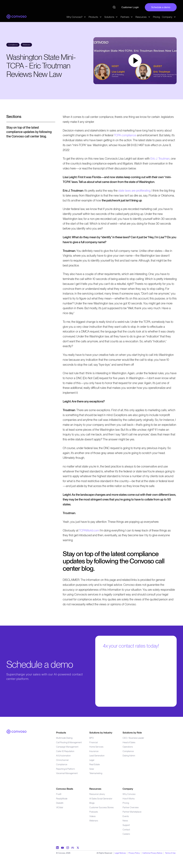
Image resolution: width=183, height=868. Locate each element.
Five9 (59, 794)
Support (126, 825)
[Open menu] (31, 118)
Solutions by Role (132, 733)
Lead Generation (97, 756)
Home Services (96, 747)
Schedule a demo (161, 7)
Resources (95, 789)
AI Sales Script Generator (101, 799)
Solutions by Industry (101, 733)
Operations (128, 747)
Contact (126, 830)
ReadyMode (62, 799)
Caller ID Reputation (65, 751)
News (125, 821)
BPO (92, 738)
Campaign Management (67, 747)
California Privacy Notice (152, 853)
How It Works (129, 799)
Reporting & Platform (65, 769)
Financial (94, 742)
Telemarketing (96, 773)
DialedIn (60, 803)
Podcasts (94, 812)
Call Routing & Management (69, 742)
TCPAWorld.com (89, 530)
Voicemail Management (67, 773)
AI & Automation (63, 756)
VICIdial (60, 807)
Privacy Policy (134, 853)
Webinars (94, 821)
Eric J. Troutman (160, 158)
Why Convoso (129, 794)
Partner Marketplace (132, 812)
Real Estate (95, 764)
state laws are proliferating (134, 190)
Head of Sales (129, 742)
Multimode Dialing (64, 738)
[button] (135, 61)
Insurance (94, 751)
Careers (126, 834)
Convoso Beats (65, 789)
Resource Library (97, 794)
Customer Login (130, 7)
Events (126, 816)
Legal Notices (120, 853)
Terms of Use (170, 853)
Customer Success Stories (101, 807)
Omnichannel (62, 760)
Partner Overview (131, 807)
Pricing (156, 17)
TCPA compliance (125, 135)
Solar (92, 769)
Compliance (62, 764)
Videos (92, 816)
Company (128, 789)
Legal (92, 760)
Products (61, 733)
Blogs (92, 803)
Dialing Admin (129, 756)
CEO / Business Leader (133, 738)
